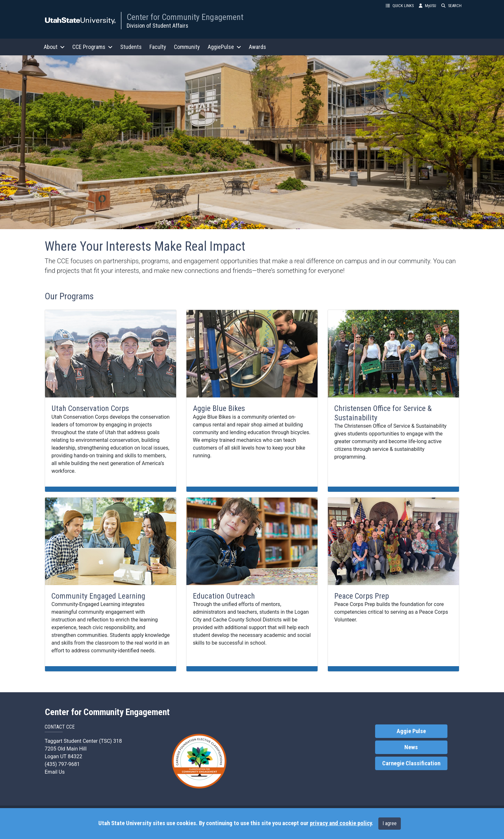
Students (131, 47)
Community (187, 47)
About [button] (54, 47)
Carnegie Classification (411, 763)
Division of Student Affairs (157, 26)
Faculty (158, 47)
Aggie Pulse (411, 731)
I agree (390, 823)
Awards (257, 47)
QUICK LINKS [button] (400, 6)
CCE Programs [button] (92, 47)
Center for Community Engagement (185, 17)
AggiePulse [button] (224, 47)
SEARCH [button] (451, 6)
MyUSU (428, 6)
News (411, 747)
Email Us (55, 772)
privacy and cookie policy (341, 823)
